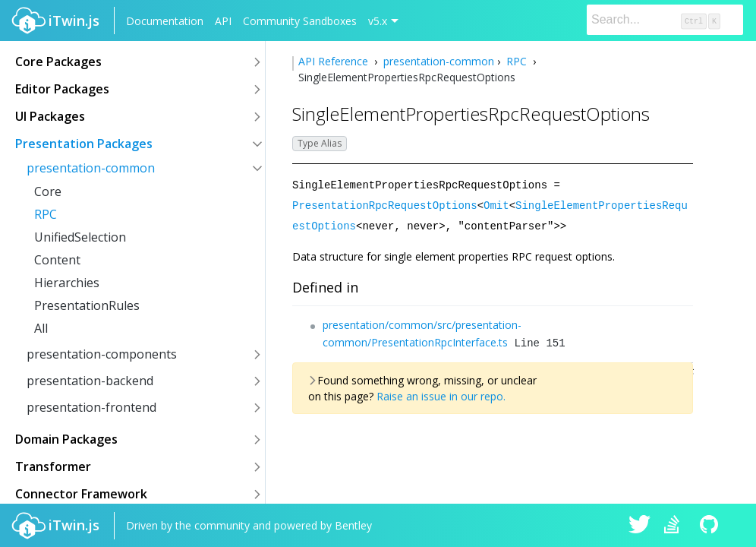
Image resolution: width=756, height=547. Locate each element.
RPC (46, 214)
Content (57, 260)
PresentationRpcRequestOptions (385, 204)
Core (48, 191)
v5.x (378, 21)
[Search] (665, 20)
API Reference (335, 61)
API (223, 21)
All (41, 328)
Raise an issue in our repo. (441, 394)
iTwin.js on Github (711, 526)
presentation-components (102, 354)
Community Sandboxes (300, 21)
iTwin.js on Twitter (640, 526)
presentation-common (91, 168)
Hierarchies (67, 283)
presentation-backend (90, 381)
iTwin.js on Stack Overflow (676, 526)
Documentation (165, 21)
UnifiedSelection (80, 237)
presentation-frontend (91, 407)
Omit (496, 204)
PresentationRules (87, 305)
